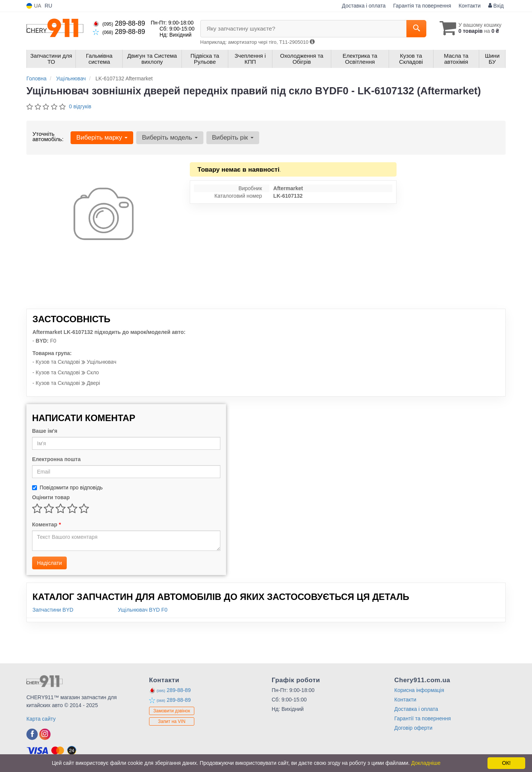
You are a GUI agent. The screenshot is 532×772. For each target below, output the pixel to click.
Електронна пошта (56, 459)
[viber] (32, 734)
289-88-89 (119, 23)
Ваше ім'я (45, 431)
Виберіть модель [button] (170, 138)
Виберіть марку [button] (102, 138)
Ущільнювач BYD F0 (143, 610)
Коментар (46, 524)
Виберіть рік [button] (233, 138)
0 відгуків (80, 106)
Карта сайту (41, 719)
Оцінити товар (51, 497)
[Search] (416, 29)
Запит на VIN (172, 721)
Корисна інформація (419, 690)
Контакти (470, 6)
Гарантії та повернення (423, 718)
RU (48, 6)
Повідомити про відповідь (67, 487)
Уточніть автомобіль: (48, 136)
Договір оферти (413, 728)
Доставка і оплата (364, 6)
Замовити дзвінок (172, 711)
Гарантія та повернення (422, 6)
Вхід (496, 6)
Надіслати (49, 563)
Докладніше (426, 763)
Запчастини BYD (53, 610)
